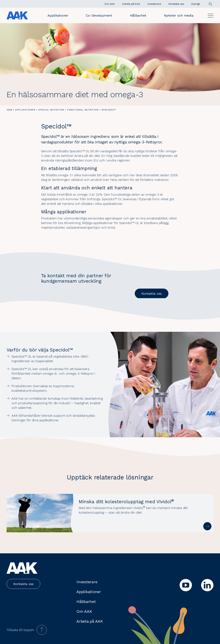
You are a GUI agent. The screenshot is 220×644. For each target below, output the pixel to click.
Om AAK (84, 611)
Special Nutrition (51, 110)
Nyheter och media (179, 15)
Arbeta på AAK (90, 621)
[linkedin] (207, 585)
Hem (9, 110)
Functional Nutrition (83, 110)
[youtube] (186, 585)
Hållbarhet (138, 15)
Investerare (87, 582)
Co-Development (99, 15)
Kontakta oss (152, 294)
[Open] (211, 16)
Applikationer (58, 15)
